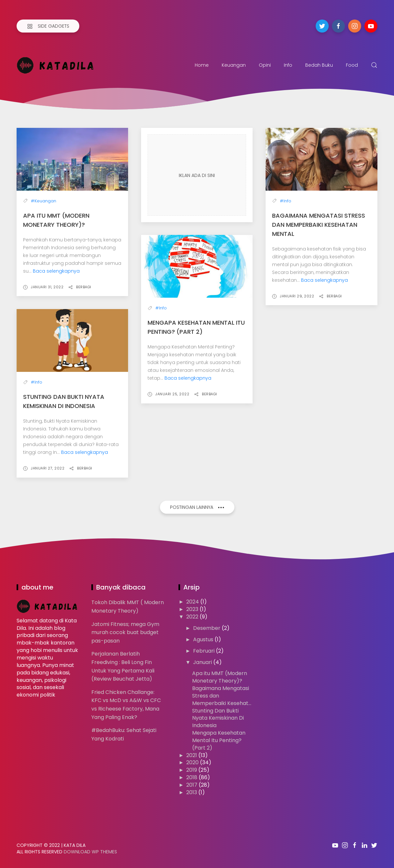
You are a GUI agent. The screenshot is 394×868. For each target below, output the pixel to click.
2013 (192, 792)
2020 (193, 762)
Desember (207, 628)
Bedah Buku (319, 65)
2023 (193, 609)
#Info (286, 201)
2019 (192, 770)
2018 (192, 777)
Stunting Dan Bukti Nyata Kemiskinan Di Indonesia (218, 718)
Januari (203, 662)
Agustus (204, 639)
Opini (265, 65)
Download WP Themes (90, 852)
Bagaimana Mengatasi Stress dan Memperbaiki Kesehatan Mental (319, 225)
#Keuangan (44, 201)
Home (202, 65)
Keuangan (234, 65)
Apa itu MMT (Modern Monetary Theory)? (220, 677)
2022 (193, 617)
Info (288, 65)
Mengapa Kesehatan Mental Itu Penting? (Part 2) (219, 740)
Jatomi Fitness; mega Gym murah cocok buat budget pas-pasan (125, 632)
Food (352, 65)
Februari (204, 651)
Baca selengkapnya (56, 271)
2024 (193, 602)
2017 (192, 785)
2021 (192, 755)
